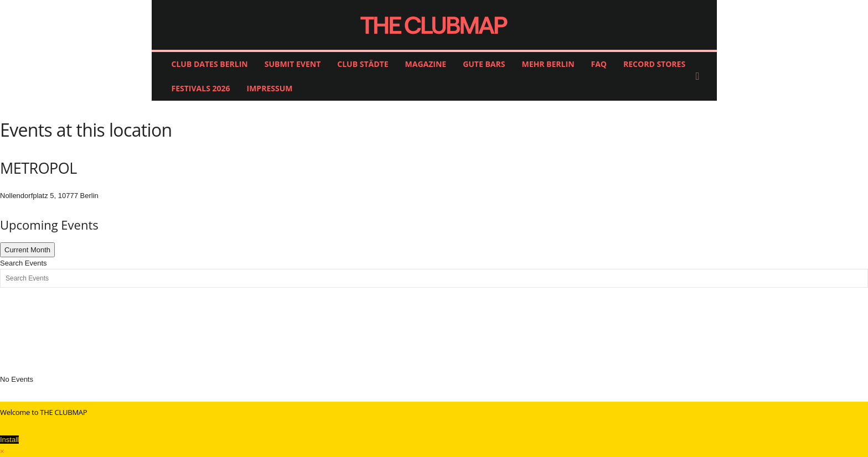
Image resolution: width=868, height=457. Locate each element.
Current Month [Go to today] (27, 250)
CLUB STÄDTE (363, 64)
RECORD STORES (654, 64)
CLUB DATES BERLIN (210, 64)
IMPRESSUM (270, 88)
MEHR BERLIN (548, 64)
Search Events (24, 263)
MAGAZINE (426, 64)
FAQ (599, 64)
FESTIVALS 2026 (201, 88)
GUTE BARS (484, 64)
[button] (700, 76)
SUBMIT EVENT (293, 64)
